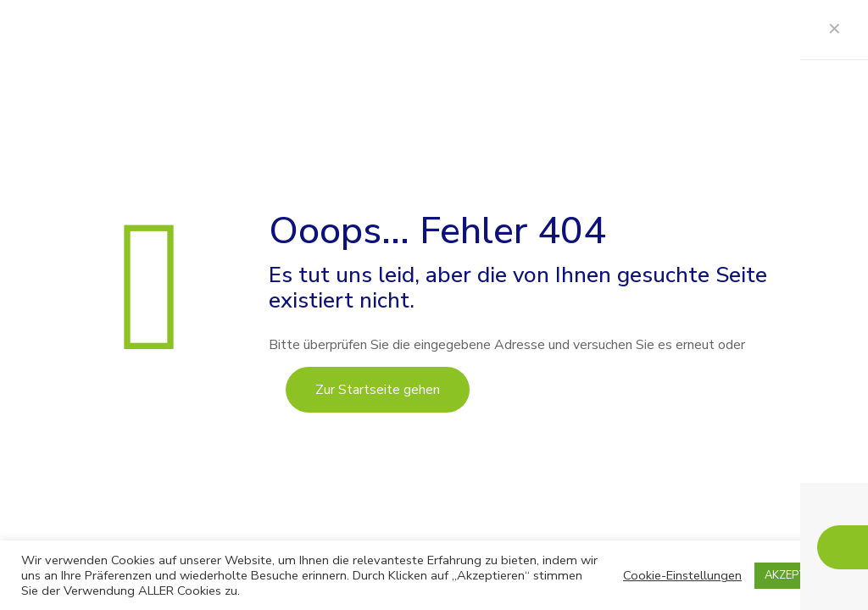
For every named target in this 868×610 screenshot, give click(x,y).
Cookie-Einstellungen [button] (682, 575)
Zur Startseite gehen (378, 390)
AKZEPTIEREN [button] (801, 575)
